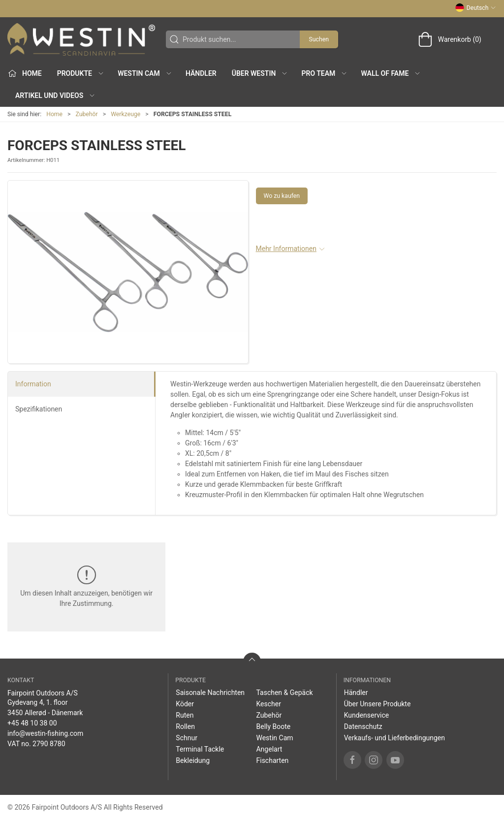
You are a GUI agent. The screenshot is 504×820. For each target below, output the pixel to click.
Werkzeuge (126, 114)
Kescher (268, 704)
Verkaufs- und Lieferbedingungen (394, 738)
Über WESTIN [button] (260, 73)
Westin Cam (274, 738)
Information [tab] (33, 384)
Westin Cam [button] (145, 73)
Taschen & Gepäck (284, 693)
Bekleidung (193, 760)
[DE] (81, 39)
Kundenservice (367, 715)
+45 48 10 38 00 (32, 723)
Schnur (187, 738)
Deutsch (476, 8)
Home (54, 114)
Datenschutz (363, 726)
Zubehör (87, 114)
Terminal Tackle (200, 749)
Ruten (185, 715)
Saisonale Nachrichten (210, 693)
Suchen (319, 39)
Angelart (269, 749)
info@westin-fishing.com (45, 733)
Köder (185, 704)
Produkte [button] (81, 73)
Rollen (185, 726)
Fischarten (272, 760)
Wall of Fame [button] (391, 73)
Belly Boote (273, 726)
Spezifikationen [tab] (39, 409)
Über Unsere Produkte (378, 704)
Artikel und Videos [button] (55, 95)
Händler (201, 73)
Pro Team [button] (325, 73)
